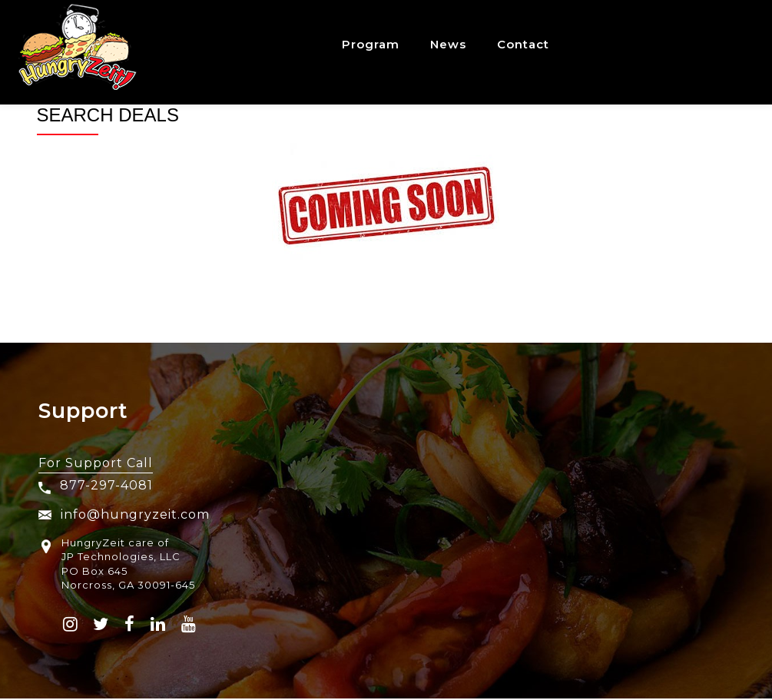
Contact (523, 44)
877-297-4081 (106, 485)
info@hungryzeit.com (124, 514)
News (448, 44)
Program (371, 44)
